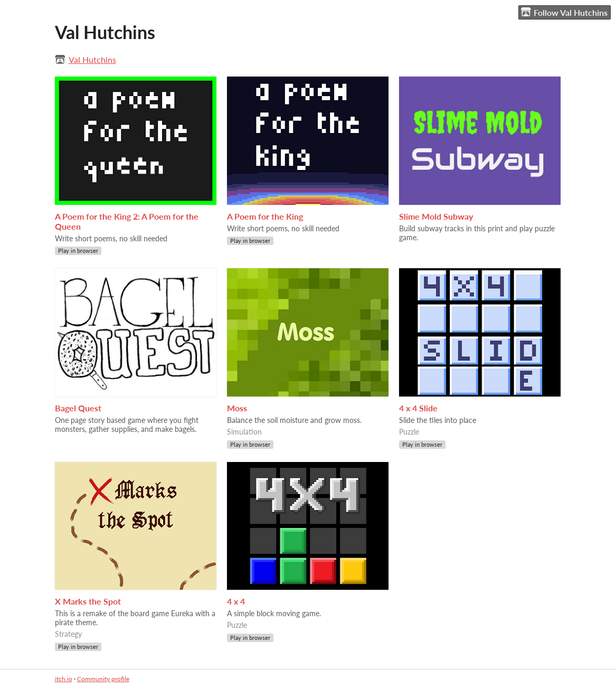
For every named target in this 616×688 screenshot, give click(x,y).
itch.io (64, 679)
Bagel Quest (78, 408)
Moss (237, 408)
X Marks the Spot (88, 601)
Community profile (103, 679)
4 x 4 (236, 601)
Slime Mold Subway (436, 216)
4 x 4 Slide (418, 408)
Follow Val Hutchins (564, 12)
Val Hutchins (92, 59)
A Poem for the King (265, 216)
